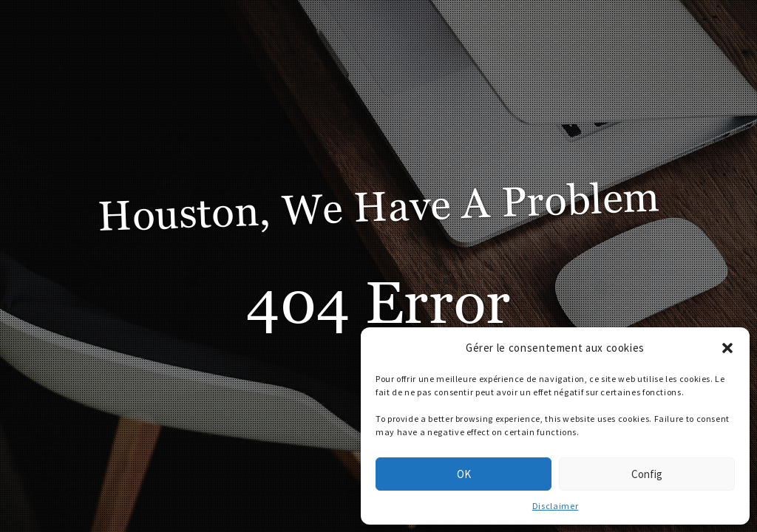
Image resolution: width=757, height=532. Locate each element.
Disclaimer (555, 506)
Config (647, 474)
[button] (727, 348)
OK (464, 474)
